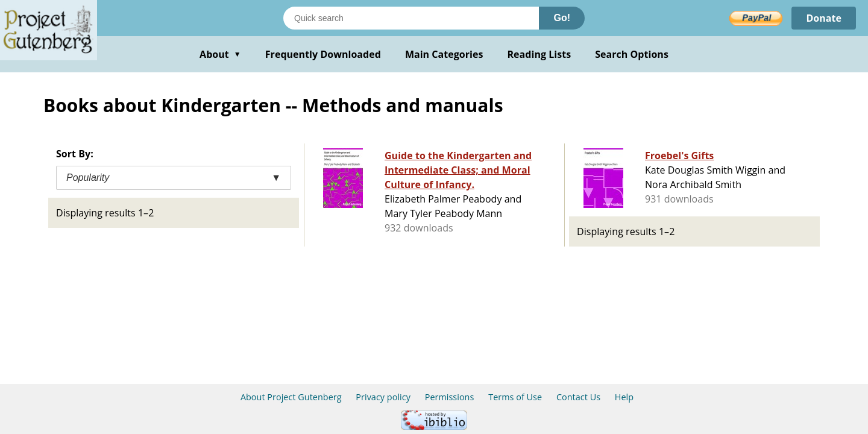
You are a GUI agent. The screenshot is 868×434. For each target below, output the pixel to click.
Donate (824, 18)
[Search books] (411, 18)
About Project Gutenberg (291, 397)
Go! (562, 18)
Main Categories (444, 54)
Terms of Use (515, 397)
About (220, 54)
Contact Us (578, 397)
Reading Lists (539, 54)
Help (624, 397)
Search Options (632, 54)
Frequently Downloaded (323, 54)
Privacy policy (383, 397)
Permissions (450, 397)
